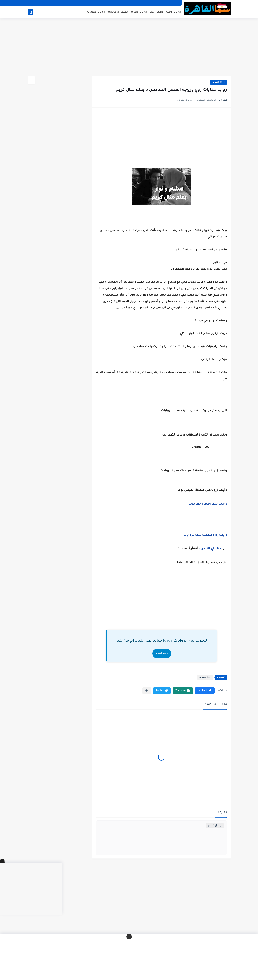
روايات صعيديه (96, 12)
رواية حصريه (218, 82)
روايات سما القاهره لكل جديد (208, 504)
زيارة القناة (162, 653)
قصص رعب (157, 12)
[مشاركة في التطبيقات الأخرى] (147, 691)
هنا (219, 549)
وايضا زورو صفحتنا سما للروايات (205, 535)
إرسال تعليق (215, 826)
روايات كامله (174, 12)
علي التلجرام (207, 549)
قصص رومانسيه (118, 12)
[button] (205, 691)
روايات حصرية (139, 12)
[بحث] (30, 12)
